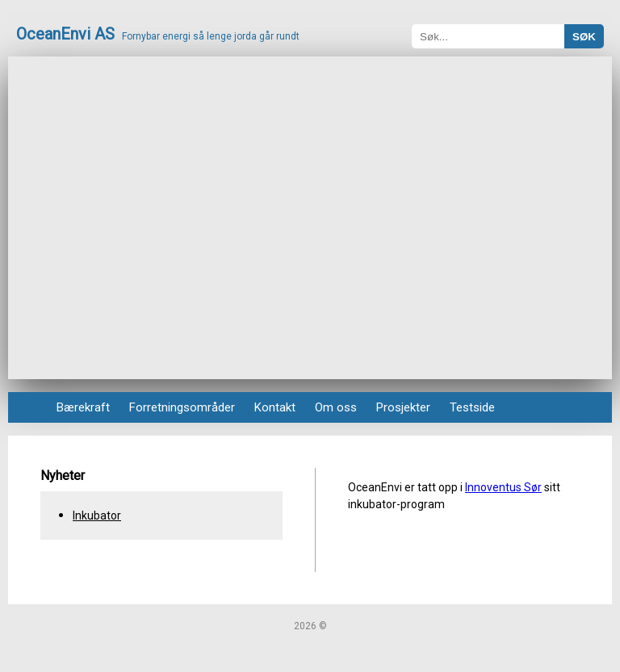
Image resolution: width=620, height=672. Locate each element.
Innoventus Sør (503, 487)
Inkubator (97, 515)
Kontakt (275, 407)
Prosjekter (403, 407)
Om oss (336, 407)
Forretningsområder (182, 407)
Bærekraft (83, 407)
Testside (472, 407)
